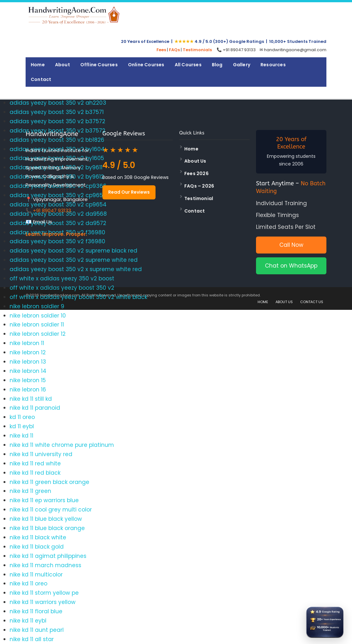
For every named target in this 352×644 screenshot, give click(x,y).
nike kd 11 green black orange (49, 482)
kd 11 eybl (22, 426)
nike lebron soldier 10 (38, 316)
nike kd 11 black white (38, 537)
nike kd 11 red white (35, 463)
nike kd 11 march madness (45, 565)
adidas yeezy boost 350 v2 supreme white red (74, 260)
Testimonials (197, 50)
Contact (41, 79)
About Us (195, 161)
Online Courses (146, 65)
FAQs (174, 50)
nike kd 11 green (30, 491)
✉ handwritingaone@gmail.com (293, 50)
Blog (217, 65)
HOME (263, 302)
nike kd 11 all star (32, 639)
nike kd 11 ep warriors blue (44, 500)
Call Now (291, 245)
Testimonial (199, 198)
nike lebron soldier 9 (37, 306)
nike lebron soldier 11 (37, 325)
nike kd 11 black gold (37, 547)
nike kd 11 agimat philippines (48, 556)
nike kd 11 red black (35, 473)
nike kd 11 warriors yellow (43, 602)
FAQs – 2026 (199, 186)
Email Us (43, 222)
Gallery (242, 65)
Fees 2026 (196, 173)
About (63, 65)
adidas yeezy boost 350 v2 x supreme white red (76, 269)
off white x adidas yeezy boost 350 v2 (62, 288)
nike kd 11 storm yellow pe (44, 593)
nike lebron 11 (27, 343)
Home (38, 65)
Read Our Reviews (129, 192)
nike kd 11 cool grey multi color (51, 510)
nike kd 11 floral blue (36, 611)
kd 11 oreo (22, 417)
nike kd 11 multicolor (36, 575)
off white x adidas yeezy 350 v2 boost (62, 278)
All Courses (188, 65)
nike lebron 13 (28, 362)
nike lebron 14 (28, 371)
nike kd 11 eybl (28, 621)
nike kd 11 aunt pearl (37, 630)
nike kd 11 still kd (31, 399)
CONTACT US (312, 302)
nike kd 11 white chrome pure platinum (62, 445)
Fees (161, 50)
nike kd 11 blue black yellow (46, 519)
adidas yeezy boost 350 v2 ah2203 (58, 103)
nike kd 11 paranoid (35, 408)
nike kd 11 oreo (28, 584)
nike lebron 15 (28, 380)
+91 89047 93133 (52, 210)
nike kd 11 (21, 436)
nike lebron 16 (28, 390)
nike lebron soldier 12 (38, 334)
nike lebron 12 (28, 352)
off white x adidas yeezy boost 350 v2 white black (78, 297)
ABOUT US (284, 302)
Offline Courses (99, 65)
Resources (273, 65)
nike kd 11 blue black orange (47, 528)
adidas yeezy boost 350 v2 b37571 (57, 112)
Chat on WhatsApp (291, 266)
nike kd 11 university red (41, 454)
